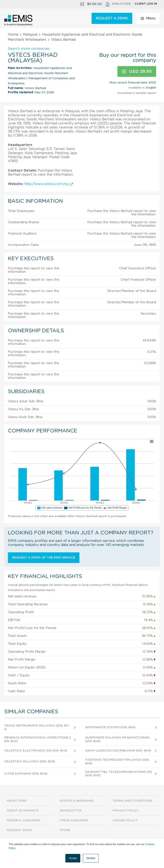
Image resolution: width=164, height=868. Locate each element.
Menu (148, 18)
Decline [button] (91, 858)
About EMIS (16, 801)
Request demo (19, 830)
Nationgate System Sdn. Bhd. (111, 727)
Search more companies (29, 49)
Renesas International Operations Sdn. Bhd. (38, 739)
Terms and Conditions (132, 801)
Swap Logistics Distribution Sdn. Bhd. (118, 751)
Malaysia (30, 35)
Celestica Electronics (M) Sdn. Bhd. (36, 751)
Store (65, 830)
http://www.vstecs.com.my (49, 184)
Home (13, 35)
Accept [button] (73, 858)
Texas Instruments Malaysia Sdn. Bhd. (37, 727)
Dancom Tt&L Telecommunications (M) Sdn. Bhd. (119, 774)
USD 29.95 (137, 72)
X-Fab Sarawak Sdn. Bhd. (26, 774)
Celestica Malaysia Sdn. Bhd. (30, 762)
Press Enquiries (74, 820)
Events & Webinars (77, 801)
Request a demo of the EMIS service (44, 558)
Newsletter (71, 811)
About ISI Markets (23, 811)
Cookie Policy (125, 820)
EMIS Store (118, 4)
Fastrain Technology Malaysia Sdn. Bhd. (117, 762)
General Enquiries (23, 820)
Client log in (146, 4)
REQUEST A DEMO (112, 18)
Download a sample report (137, 93)
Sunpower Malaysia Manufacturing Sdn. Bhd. (117, 739)
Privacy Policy (126, 811)
